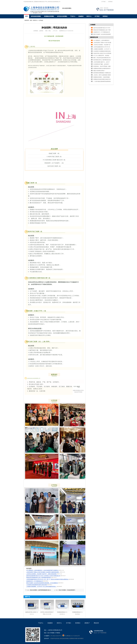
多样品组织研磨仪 (74, 58)
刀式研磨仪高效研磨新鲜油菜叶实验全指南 (37, 585)
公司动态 (41, 20)
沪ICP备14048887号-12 (56, 636)
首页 (26, 16)
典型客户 (87, 623)
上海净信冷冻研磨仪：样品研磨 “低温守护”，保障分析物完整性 (42, 574)
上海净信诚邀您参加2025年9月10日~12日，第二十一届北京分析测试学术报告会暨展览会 (47, 579)
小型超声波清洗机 (55, 638)
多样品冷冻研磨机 (62, 16)
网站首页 (96, 623)
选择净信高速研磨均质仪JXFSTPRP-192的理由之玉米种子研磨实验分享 (43, 576)
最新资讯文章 (94, 37)
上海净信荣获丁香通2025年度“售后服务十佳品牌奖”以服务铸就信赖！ (43, 572)
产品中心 (73, 16)
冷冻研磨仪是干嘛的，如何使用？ (101, 64)
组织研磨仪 (81, 638)
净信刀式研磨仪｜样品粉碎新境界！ (67, 590)
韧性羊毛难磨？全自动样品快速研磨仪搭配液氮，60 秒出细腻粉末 (42, 583)
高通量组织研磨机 (49, 16)
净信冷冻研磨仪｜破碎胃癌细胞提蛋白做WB (40, 590)
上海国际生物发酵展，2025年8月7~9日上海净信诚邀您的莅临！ (41, 586)
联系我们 (111, 2)
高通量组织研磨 (73, 638)
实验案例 (81, 16)
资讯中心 (89, 16)
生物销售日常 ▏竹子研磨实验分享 (35, 581)
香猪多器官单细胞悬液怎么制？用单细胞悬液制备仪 (39, 577)
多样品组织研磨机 (36, 16)
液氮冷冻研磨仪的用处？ (99, 71)
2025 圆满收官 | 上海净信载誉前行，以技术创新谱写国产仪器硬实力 (42, 570)
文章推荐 (93, 25)
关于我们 (104, 2)
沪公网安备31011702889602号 (71, 636)
